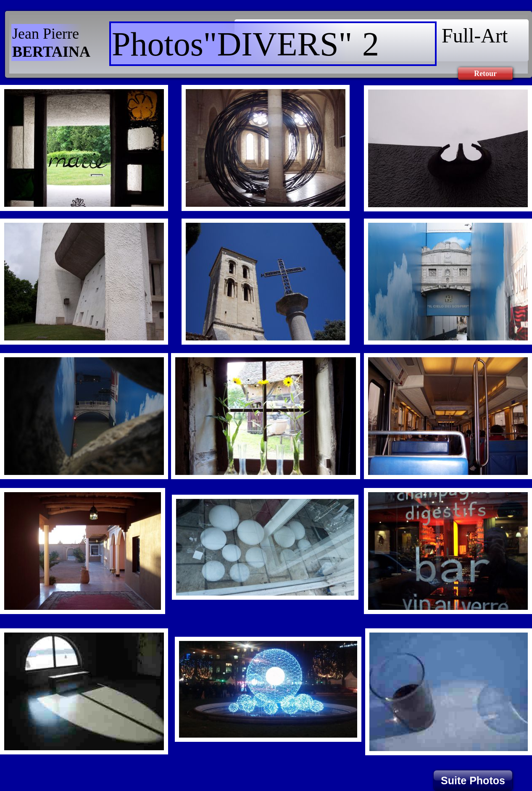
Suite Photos (473, 780)
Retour (485, 74)
